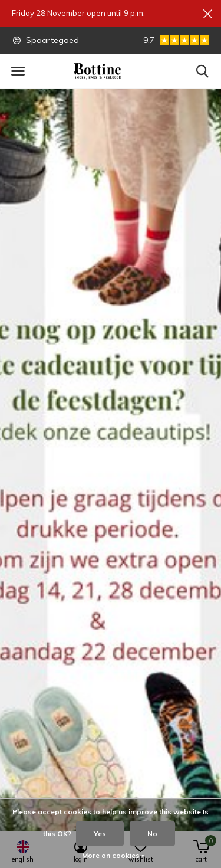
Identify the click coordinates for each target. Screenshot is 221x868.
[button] (18, 71)
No (152, 833)
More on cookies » (113, 855)
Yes (100, 833)
